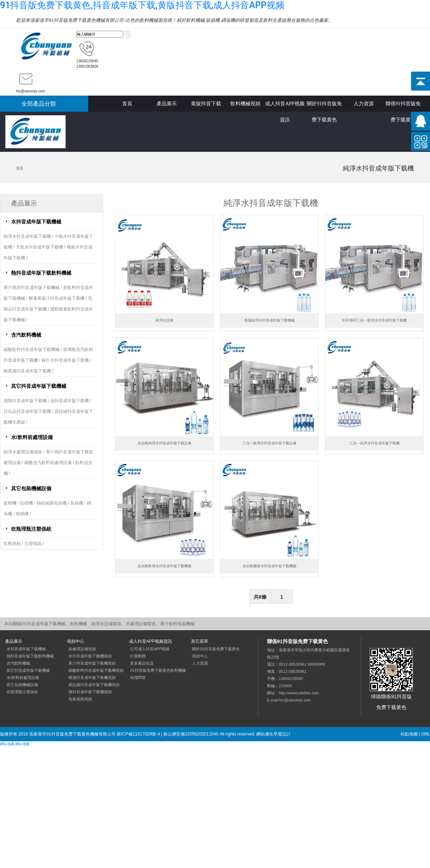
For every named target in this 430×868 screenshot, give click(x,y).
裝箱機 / (78, 503)
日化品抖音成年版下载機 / (29, 411)
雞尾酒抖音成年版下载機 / (28, 371)
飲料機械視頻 (245, 104)
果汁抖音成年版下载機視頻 (92, 663)
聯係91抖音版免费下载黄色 (403, 106)
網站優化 (265, 734)
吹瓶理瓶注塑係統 (31, 529)
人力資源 (364, 104)
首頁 (127, 104)
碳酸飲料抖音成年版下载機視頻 (96, 670)
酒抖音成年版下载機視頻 (90, 692)
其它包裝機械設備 (31, 488)
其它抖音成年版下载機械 (39, 386)
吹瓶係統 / (14, 544)
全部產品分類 (39, 104)
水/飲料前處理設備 (32, 437)
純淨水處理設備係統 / (25, 452)
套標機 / (12, 503)
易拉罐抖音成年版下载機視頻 (94, 685)
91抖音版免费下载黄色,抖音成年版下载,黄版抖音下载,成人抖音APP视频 (142, 5)
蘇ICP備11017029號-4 (138, 734)
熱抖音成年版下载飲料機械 (41, 273)
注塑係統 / (34, 544)
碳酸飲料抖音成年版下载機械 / (33, 349)
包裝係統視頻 (80, 699)
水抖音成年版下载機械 (36, 222)
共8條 (260, 597)
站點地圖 (409, 734)
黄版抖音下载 (206, 104)
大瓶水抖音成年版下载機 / (41, 247)
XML (426, 734)
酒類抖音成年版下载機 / (27, 401)
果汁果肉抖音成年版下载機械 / (33, 288)
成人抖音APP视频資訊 (285, 106)
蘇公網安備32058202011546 (191, 734)
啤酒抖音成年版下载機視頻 (92, 677)
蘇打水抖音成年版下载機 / (66, 360)
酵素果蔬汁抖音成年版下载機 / (58, 298)
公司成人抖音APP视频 (150, 649)
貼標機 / (28, 503)
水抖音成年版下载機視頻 (90, 656)
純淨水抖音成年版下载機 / (29, 236)
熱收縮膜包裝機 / (53, 503)
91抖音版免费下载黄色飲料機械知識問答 (158, 674)
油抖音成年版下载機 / (71, 401)
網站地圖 (7, 744)
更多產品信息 (142, 663)
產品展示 (167, 104)
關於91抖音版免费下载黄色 (324, 106)
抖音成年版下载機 (46, 47)
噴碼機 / (23, 514)
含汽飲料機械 (26, 335)
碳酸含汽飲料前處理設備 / (50, 463)
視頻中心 (200, 656)
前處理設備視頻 (82, 649)
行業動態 (138, 656)
